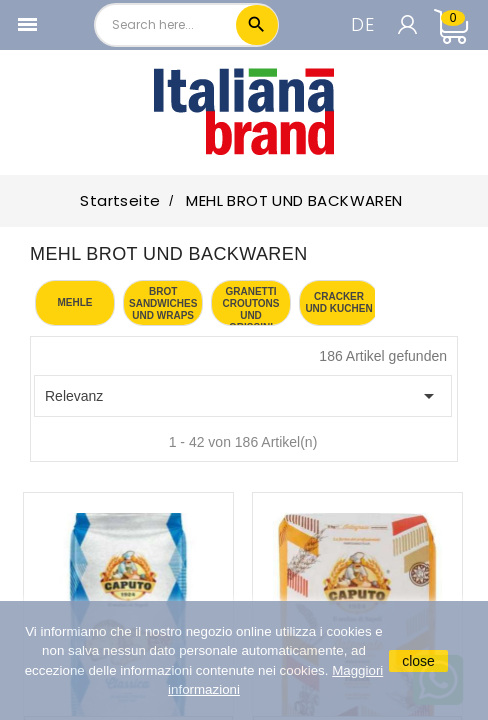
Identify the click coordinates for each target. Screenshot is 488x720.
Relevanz (243, 396)
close (418, 661)
